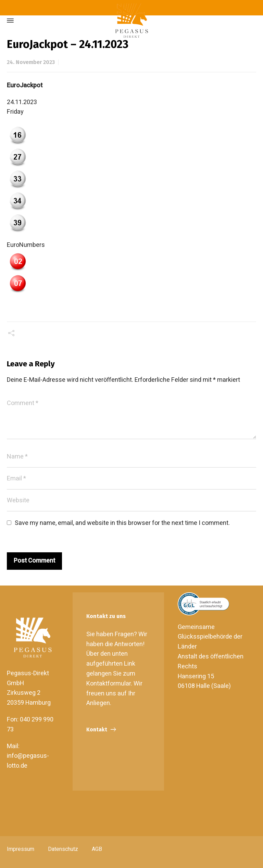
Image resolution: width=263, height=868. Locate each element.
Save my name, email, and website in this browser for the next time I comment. (122, 523)
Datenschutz (63, 849)
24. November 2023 (31, 62)
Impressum (21, 849)
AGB (97, 849)
